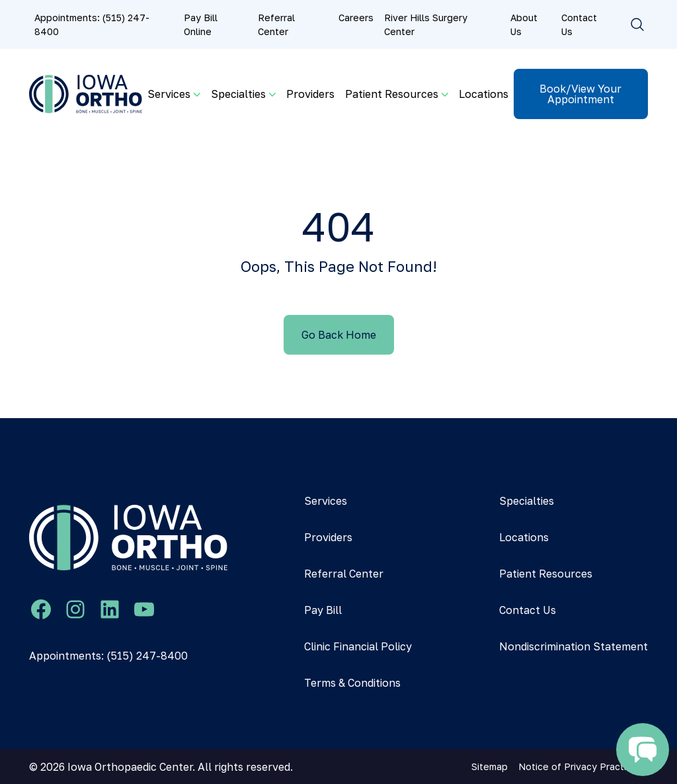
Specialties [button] (238, 94)
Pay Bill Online (201, 24)
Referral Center (276, 24)
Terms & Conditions (352, 683)
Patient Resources (546, 574)
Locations (484, 94)
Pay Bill (323, 610)
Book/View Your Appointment (580, 94)
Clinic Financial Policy (358, 646)
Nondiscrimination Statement (574, 646)
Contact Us (579, 24)
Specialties (527, 501)
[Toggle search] (637, 24)
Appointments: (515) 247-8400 (92, 24)
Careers (356, 18)
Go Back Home (339, 335)
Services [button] (169, 94)
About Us (524, 24)
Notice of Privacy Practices (580, 766)
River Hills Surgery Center (426, 24)
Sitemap (490, 766)
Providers (310, 94)
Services (326, 501)
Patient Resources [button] (392, 94)
